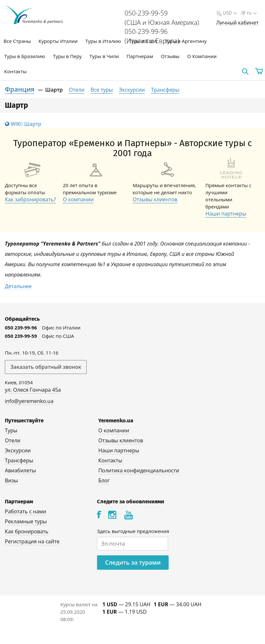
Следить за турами (133, 562)
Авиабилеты (20, 470)
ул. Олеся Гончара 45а (33, 390)
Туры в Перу (67, 56)
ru (251, 13)
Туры (11, 430)
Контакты (15, 71)
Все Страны (17, 41)
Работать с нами (26, 511)
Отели (77, 90)
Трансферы (165, 90)
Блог (104, 480)
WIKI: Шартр (23, 124)
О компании (78, 199)
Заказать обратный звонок (46, 367)
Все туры (102, 90)
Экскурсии (132, 90)
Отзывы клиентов (155, 199)
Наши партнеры (226, 214)
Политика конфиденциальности (139, 470)
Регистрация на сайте (32, 541)
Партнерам (140, 56)
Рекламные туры (26, 521)
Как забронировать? (30, 199)
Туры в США (143, 41)
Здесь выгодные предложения (133, 531)
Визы (11, 480)
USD (229, 13)
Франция (20, 89)
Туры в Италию (103, 41)
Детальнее (18, 286)
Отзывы (170, 56)
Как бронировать (27, 531)
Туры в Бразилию (25, 56)
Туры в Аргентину (186, 41)
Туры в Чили (104, 56)
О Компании (202, 56)
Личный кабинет (237, 23)
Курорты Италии (58, 41)
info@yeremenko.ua (29, 401)
